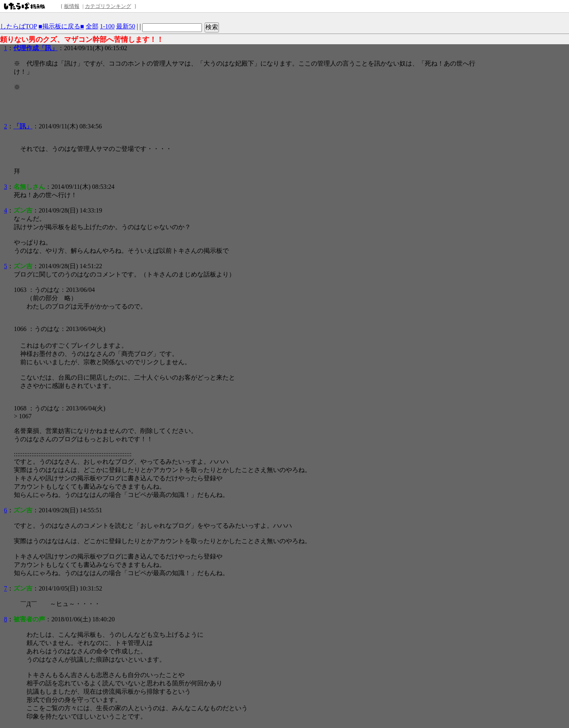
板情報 (72, 6)
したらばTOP (18, 26)
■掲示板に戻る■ (61, 26)
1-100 (107, 26)
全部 (92, 26)
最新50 (126, 26)
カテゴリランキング (108, 6)
